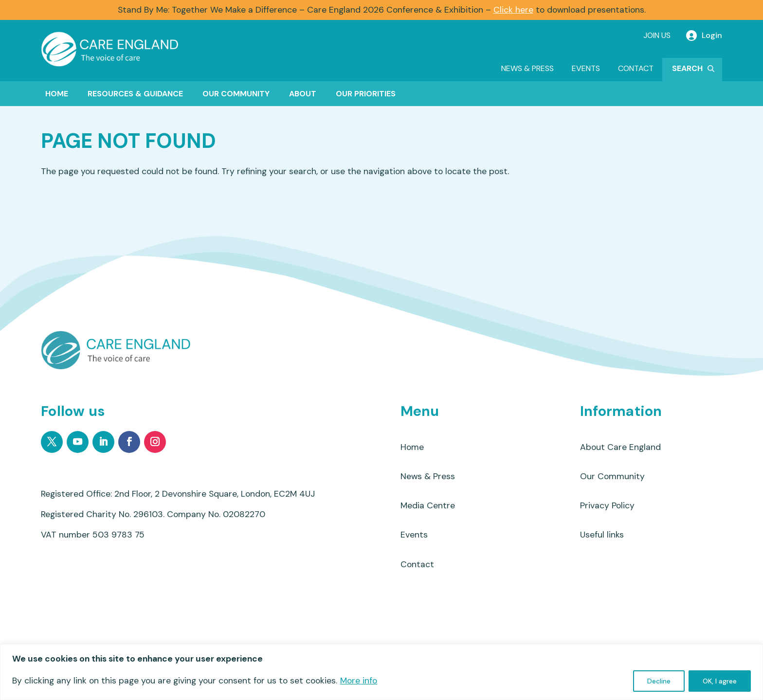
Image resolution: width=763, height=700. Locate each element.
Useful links (602, 537)
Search (687, 68)
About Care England (620, 448)
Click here (513, 10)
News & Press (527, 68)
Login (712, 36)
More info (359, 681)
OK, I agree (720, 681)
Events (586, 68)
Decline (659, 681)
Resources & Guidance (135, 94)
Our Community (236, 94)
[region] (381, 672)
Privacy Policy (607, 507)
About (303, 94)
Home (57, 94)
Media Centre (428, 507)
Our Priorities (366, 94)
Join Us (657, 36)
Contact (636, 68)
